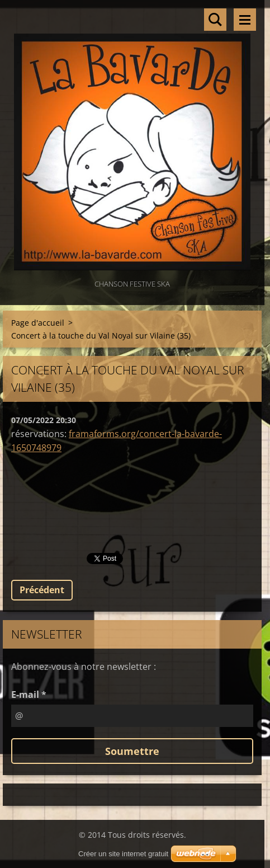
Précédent (42, 590)
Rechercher (215, 20)
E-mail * (29, 695)
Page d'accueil (38, 323)
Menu (245, 20)
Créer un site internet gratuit (123, 854)
